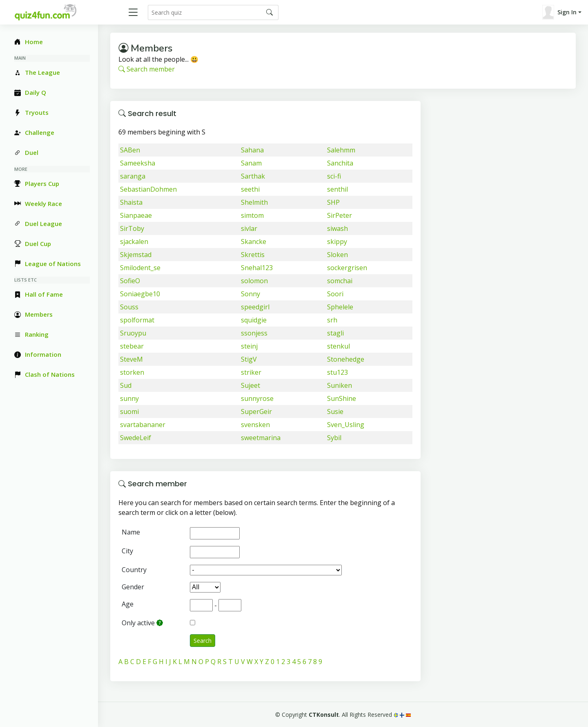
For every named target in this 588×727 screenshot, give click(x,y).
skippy (337, 242)
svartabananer (143, 425)
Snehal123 (257, 268)
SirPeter (340, 215)
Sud (126, 385)
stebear (132, 346)
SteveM (131, 359)
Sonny (251, 294)
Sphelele (340, 307)
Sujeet (251, 385)
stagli (335, 333)
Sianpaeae (136, 215)
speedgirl (255, 307)
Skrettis (253, 255)
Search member (147, 69)
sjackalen (134, 242)
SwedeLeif (136, 438)
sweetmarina (261, 438)
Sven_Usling (346, 425)
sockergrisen (347, 268)
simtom (252, 215)
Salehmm (341, 150)
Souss (129, 307)
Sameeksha (138, 163)
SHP (333, 202)
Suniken (340, 385)
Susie (335, 412)
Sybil (334, 438)
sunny (129, 398)
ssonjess (254, 333)
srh (332, 320)
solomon (254, 281)
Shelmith (254, 202)
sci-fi (334, 176)
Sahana (252, 150)
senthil (337, 189)
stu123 (337, 372)
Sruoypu (133, 333)
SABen (130, 150)
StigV (249, 359)
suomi (129, 412)
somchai (340, 281)
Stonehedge (346, 359)
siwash (337, 228)
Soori (335, 294)
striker (251, 372)
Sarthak (253, 176)
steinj (249, 346)
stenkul (339, 346)
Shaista (131, 202)
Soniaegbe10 (140, 294)
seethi (250, 189)
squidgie (254, 320)
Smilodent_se (140, 268)
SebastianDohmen (148, 189)
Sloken (337, 255)
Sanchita (340, 163)
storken (132, 372)
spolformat (137, 320)
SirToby (132, 228)
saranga (133, 176)
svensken (255, 425)
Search (203, 641)
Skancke (254, 242)
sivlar (249, 228)
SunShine (342, 398)
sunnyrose (257, 398)
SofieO (130, 281)
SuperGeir (256, 412)
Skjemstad (136, 255)
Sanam (251, 163)
